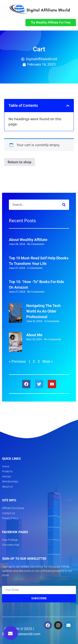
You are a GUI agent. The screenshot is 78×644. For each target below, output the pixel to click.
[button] (17, 22)
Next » (48, 361)
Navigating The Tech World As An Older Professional (43, 311)
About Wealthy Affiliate (28, 240)
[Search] (64, 205)
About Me (34, 335)
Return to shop (20, 162)
